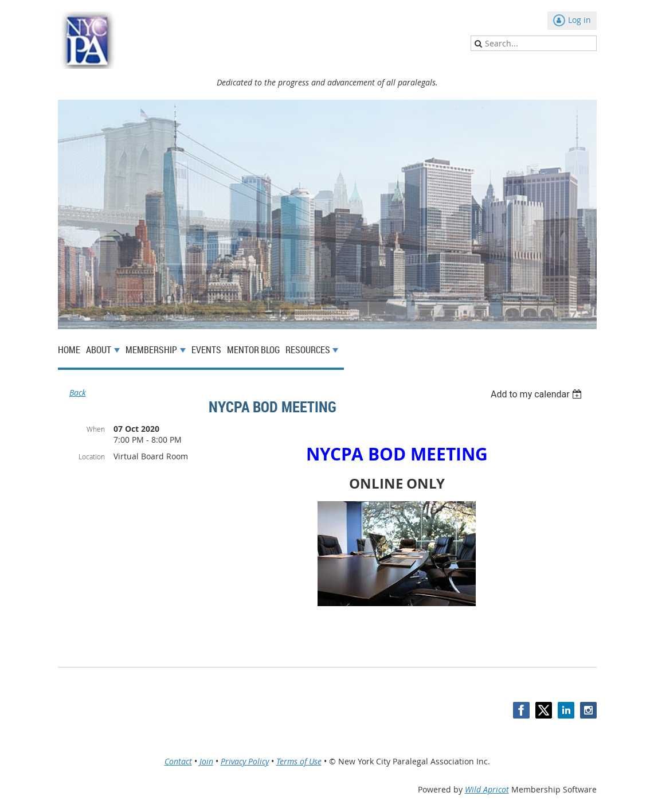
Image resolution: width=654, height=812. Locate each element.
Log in (579, 20)
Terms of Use (299, 761)
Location (92, 456)
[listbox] (538, 394)
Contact (178, 761)
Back (78, 393)
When (96, 429)
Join (206, 761)
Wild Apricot (487, 789)
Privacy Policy (245, 761)
